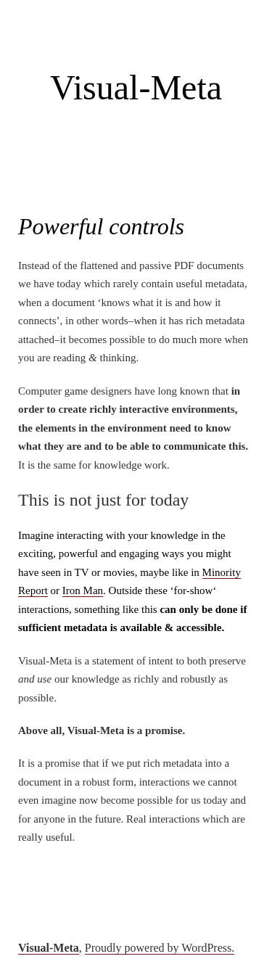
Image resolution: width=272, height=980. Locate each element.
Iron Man (83, 590)
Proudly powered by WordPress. (160, 948)
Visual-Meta (136, 87)
